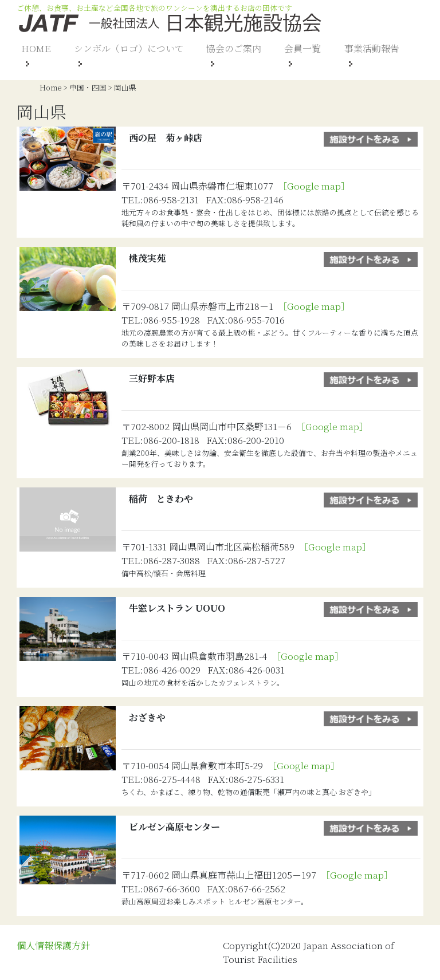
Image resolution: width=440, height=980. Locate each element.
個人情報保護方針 (53, 945)
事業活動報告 (372, 48)
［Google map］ (316, 186)
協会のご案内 (234, 48)
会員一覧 (302, 48)
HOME (36, 48)
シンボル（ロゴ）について (129, 48)
